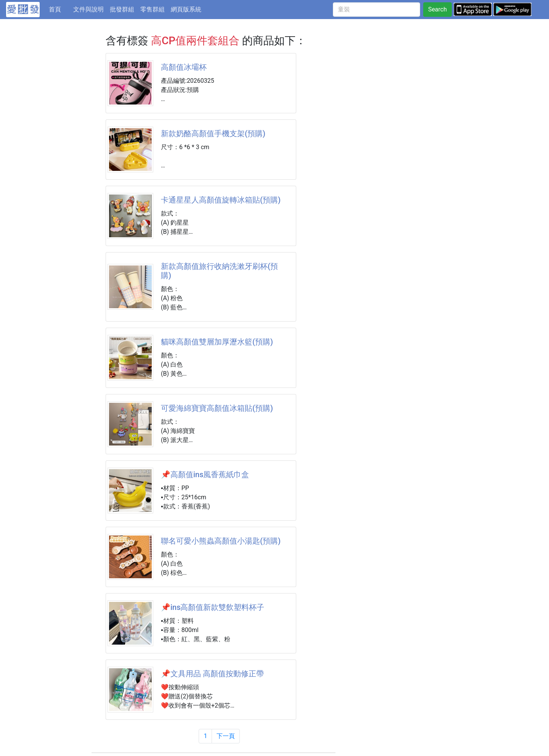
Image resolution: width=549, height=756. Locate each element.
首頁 (59, 9)
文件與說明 (88, 9)
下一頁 (226, 736)
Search (437, 9)
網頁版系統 (186, 9)
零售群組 (152, 9)
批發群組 (122, 9)
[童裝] (376, 10)
